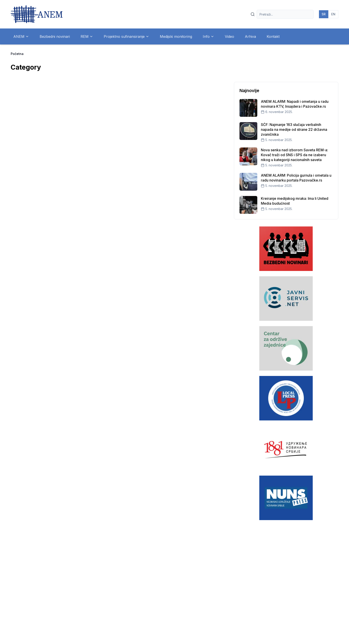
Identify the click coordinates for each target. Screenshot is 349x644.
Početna (17, 54)
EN (333, 14)
